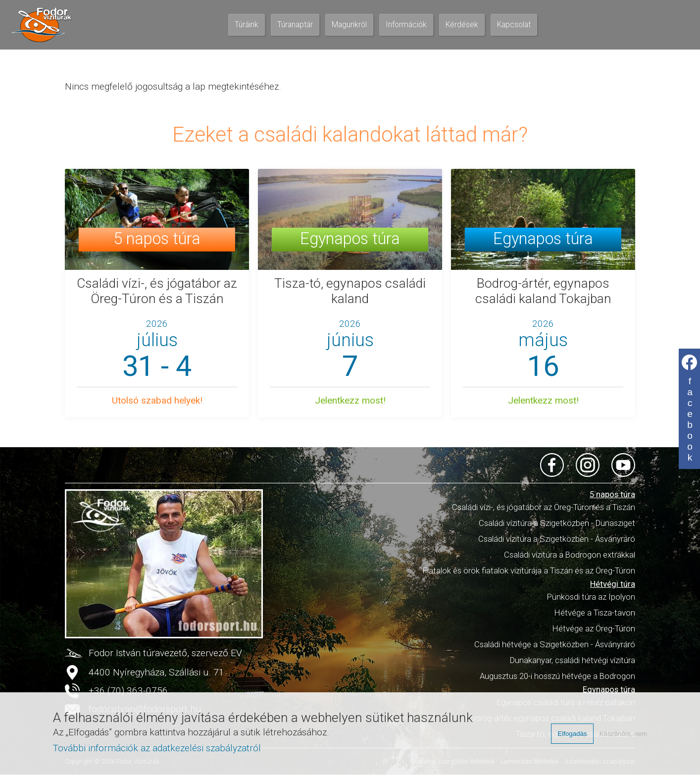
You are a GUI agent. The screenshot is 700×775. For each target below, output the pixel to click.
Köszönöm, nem (623, 734)
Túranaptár (295, 25)
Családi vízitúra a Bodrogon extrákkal (570, 555)
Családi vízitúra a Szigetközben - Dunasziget (557, 523)
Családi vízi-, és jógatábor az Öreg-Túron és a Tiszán (544, 507)
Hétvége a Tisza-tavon (595, 613)
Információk (406, 25)
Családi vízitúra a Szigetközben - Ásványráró (557, 539)
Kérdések (462, 25)
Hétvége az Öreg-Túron (594, 628)
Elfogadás (572, 734)
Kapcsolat (514, 25)
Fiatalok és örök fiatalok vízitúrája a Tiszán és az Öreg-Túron (529, 570)
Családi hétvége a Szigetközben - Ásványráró (555, 644)
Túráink (247, 25)
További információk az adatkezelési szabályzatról (157, 748)
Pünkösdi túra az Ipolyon (591, 597)
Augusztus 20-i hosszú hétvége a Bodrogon (557, 676)
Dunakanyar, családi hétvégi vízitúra (573, 660)
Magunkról (349, 25)
